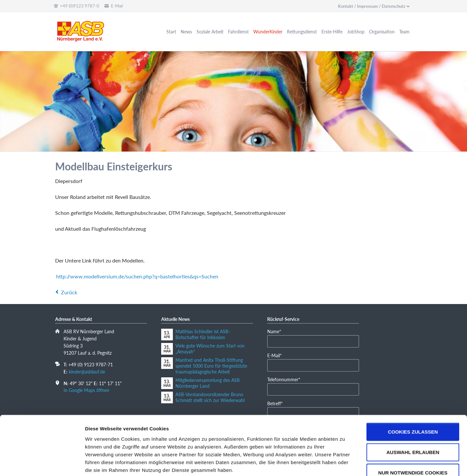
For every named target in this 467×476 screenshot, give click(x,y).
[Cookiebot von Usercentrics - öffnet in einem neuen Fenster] (42, 463)
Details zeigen (345, 463)
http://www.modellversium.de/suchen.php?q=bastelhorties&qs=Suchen (137, 276)
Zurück (69, 292)
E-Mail (277, 355)
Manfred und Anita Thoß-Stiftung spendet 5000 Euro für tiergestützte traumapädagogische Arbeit (211, 366)
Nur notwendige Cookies (413, 434)
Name (277, 331)
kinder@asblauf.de (87, 372)
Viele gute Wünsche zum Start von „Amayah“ (210, 349)
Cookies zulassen (413, 393)
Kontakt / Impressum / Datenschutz (372, 6)
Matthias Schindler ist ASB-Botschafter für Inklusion (203, 334)
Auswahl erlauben (413, 414)
